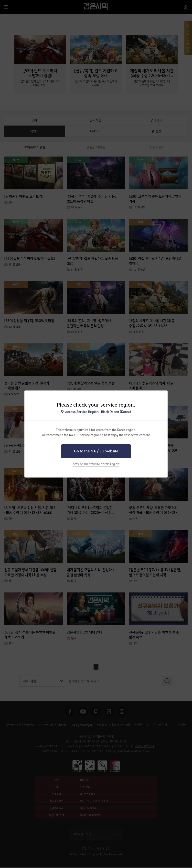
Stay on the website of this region (96, 464)
